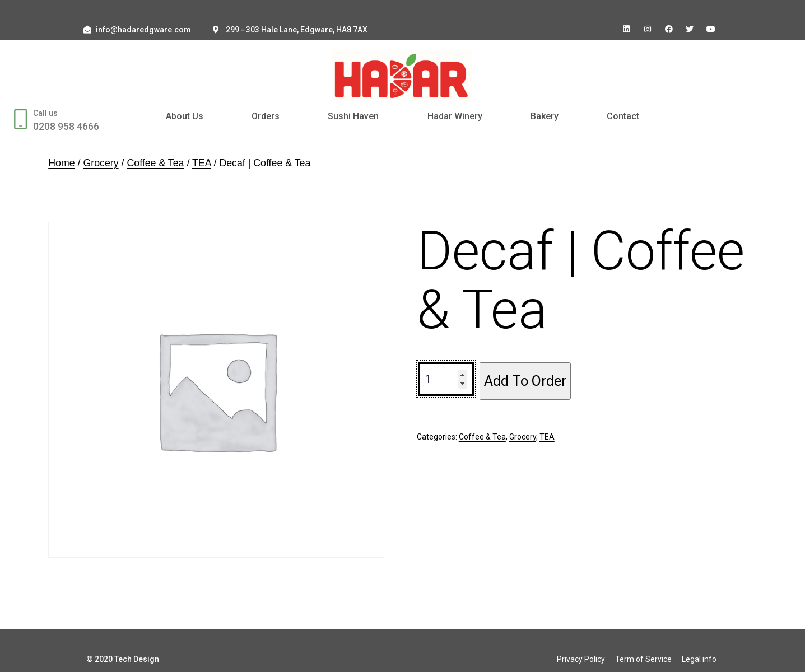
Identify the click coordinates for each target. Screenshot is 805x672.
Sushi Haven (353, 116)
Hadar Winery (455, 116)
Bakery (545, 116)
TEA (202, 163)
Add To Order (525, 381)
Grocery (101, 163)
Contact (623, 116)
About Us (185, 116)
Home (61, 163)
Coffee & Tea (155, 163)
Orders (266, 116)
